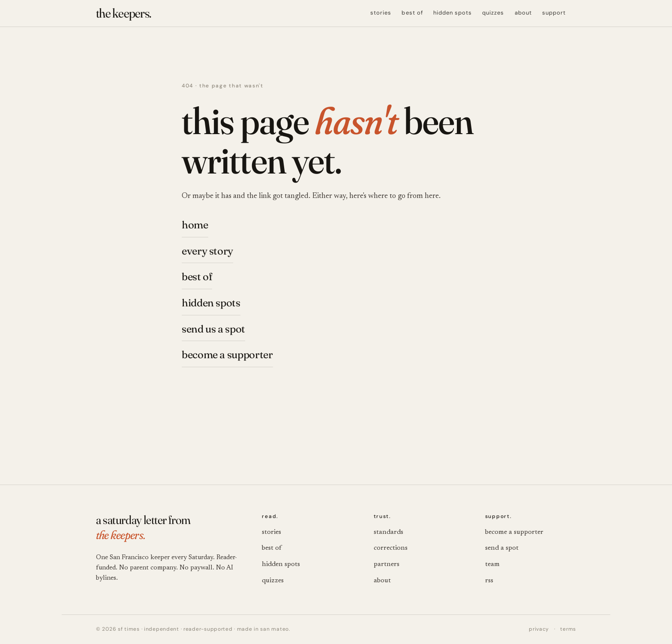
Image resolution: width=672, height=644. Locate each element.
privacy (539, 629)
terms (568, 629)
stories (381, 13)
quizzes (493, 13)
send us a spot (213, 329)
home (195, 225)
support (554, 13)
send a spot (502, 548)
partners (387, 564)
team (492, 564)
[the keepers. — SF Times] (123, 13)
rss (489, 581)
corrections (391, 548)
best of (412, 13)
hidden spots (453, 13)
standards (388, 532)
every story (207, 251)
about (523, 13)
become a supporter (227, 355)
